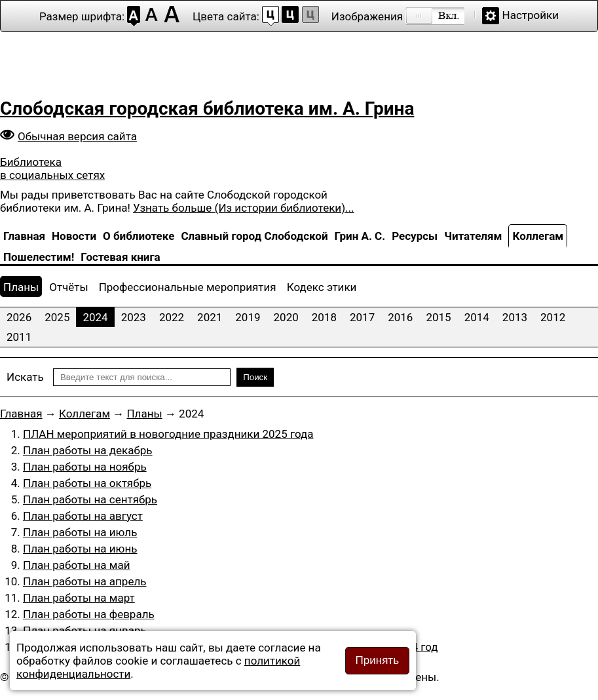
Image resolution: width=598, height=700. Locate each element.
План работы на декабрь (88, 450)
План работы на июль (80, 532)
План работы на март (79, 598)
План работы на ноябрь (85, 467)
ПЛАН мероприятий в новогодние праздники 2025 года (168, 434)
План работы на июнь (80, 549)
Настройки (531, 15)
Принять (377, 660)
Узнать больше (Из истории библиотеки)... (243, 208)
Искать (25, 377)
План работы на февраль (89, 614)
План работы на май (76, 565)
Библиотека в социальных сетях (52, 168)
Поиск (255, 377)
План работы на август (83, 516)
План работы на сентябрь (90, 499)
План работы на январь (85, 631)
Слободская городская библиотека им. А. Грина (207, 108)
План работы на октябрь (87, 483)
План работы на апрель (84, 581)
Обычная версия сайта (77, 136)
